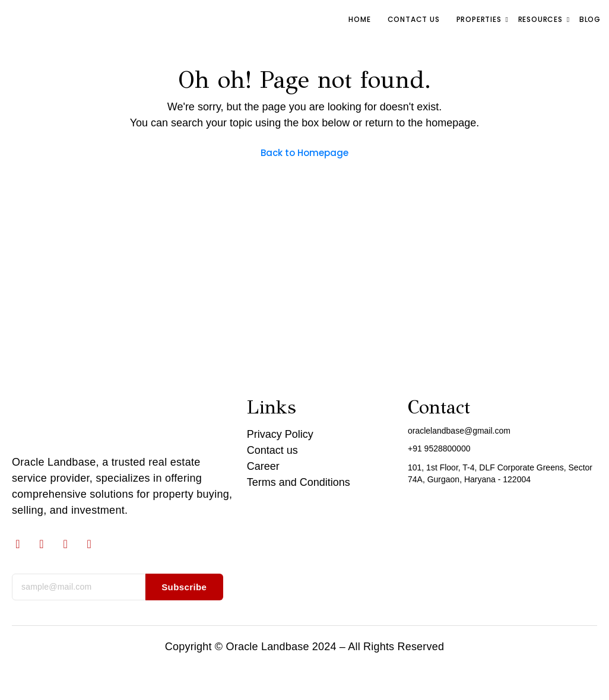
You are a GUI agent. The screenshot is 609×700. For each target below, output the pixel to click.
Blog (590, 19)
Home (359, 19)
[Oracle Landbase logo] (66, 420)
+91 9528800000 (439, 448)
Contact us (414, 19)
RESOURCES (542, 19)
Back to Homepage (304, 153)
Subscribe (184, 587)
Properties (480, 19)
